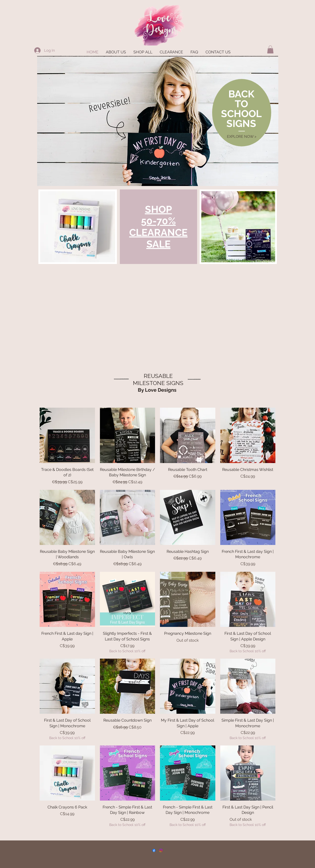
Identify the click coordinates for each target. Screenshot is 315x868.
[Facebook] (154, 850)
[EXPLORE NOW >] (242, 137)
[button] (270, 49)
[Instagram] (161, 850)
